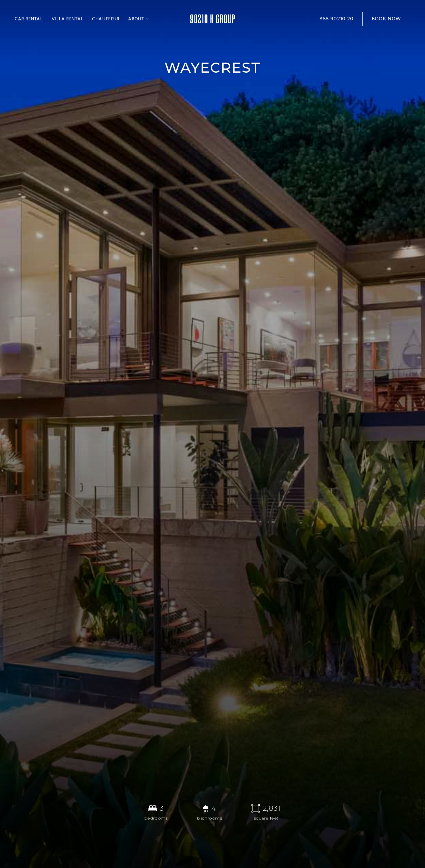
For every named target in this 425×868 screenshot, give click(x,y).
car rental (29, 19)
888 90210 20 (336, 19)
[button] (138, 19)
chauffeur (106, 19)
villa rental (68, 19)
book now (386, 19)
